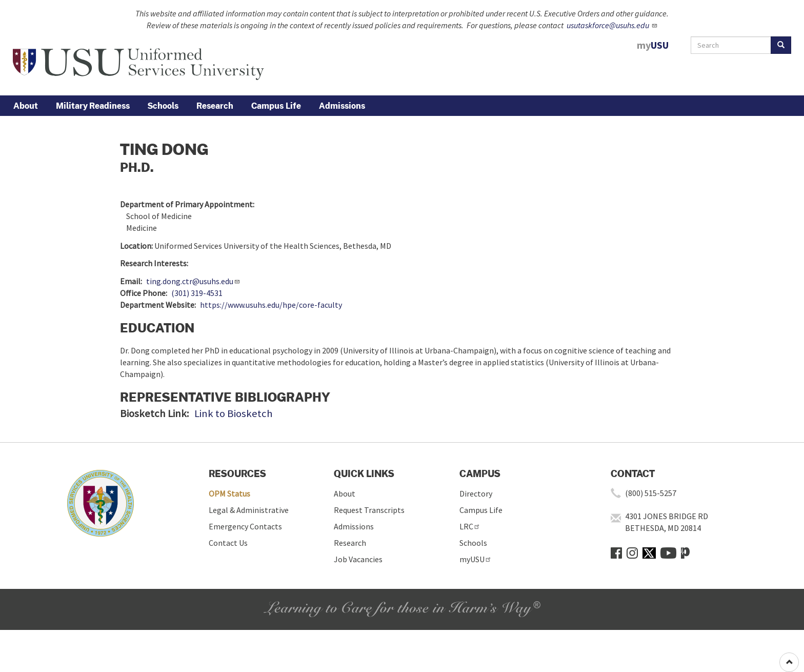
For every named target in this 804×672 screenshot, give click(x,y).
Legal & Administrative (249, 510)
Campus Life (276, 106)
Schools (163, 106)
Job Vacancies (358, 559)
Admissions (342, 106)
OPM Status (229, 493)
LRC (470, 526)
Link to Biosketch (234, 413)
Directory (476, 493)
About (26, 106)
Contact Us (228, 543)
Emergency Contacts (245, 526)
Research (215, 106)
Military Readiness (93, 106)
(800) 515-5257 (651, 493)
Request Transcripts (369, 510)
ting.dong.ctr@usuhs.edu (193, 281)
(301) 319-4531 (197, 293)
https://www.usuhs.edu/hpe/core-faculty (271, 305)
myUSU (476, 559)
